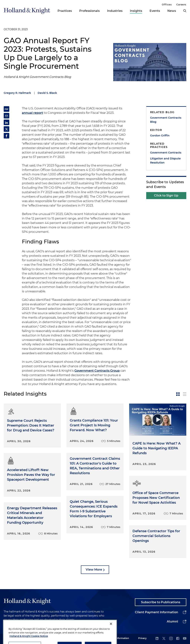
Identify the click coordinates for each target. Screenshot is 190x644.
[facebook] (178, 639)
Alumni (172, 621)
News (172, 11)
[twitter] (164, 639)
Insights (136, 11)
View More (94, 570)
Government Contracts (166, 153)
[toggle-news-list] (185, 394)
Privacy (142, 638)
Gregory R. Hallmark (17, 93)
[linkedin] (157, 639)
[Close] (111, 633)
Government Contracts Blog (166, 120)
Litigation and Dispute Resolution (165, 161)
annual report (32, 113)
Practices (65, 11)
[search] (185, 11)
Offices (167, 4)
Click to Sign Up (166, 195)
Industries (115, 11)
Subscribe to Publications (161, 602)
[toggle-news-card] (178, 394)
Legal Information (119, 638)
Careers (181, 4)
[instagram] (171, 639)
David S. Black (47, 93)
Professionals (89, 11)
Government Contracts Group (97, 371)
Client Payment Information (157, 612)
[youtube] (185, 639)
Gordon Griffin (160, 136)
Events (155, 11)
